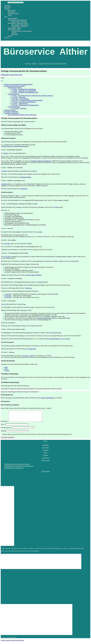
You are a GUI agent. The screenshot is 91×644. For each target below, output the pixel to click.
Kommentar (5, 423)
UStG (8, 294)
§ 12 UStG (39, 232)
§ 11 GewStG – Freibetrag (19, 108)
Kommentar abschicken (8, 440)
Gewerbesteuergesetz (14, 107)
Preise (10, 15)
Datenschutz (46, 463)
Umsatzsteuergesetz (13, 94)
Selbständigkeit (5, 75)
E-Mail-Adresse (6, 430)
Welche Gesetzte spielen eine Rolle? (15, 86)
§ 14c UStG (8, 297)
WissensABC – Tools (14, 29)
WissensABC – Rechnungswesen (18, 23)
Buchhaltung (12, 10)
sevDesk (14, 33)
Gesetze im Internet (10, 110)
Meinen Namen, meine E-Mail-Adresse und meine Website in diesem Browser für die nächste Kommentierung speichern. (37, 436)
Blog (6, 17)
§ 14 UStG (40, 282)
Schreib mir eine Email (16, 2)
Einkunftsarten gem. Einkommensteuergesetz (15, 146)
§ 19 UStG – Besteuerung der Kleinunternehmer (25, 105)
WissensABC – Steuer (14, 28)
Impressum (46, 460)
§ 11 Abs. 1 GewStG (28, 356)
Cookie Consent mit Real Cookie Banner (12, 642)
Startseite (7, 6)
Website (3, 433)
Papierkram (15, 34)
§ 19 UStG (53, 333)
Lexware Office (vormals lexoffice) (22, 31)
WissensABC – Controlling (19, 26)
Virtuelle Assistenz (13, 14)
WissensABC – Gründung (19, 21)
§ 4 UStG (55, 207)
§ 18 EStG (4, 184)
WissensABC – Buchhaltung (20, 25)
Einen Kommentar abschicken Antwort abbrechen (22, 115)
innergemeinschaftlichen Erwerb (46, 318)
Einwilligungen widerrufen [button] (14, 470)
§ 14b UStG (8, 296)
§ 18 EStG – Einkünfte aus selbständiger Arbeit (25, 92)
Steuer (12, 75)
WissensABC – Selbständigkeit (17, 20)
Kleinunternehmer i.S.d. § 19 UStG (59, 339)
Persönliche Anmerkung (11, 112)
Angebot (7, 9)
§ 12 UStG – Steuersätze (18, 97)
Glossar (10, 36)
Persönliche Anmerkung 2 (12, 113)
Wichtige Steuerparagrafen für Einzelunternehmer (18, 84)
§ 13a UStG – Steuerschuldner (20, 99)
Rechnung (28, 288)
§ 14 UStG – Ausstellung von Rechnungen (23, 102)
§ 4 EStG (6, 153)
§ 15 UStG (6, 304)
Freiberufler (23, 189)
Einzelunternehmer (26, 177)
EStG (6, 367)
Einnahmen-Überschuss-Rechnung (41, 161)
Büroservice (11, 12)
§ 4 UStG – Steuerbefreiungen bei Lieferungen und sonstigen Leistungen (32, 96)
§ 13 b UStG (6, 257)
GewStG (7, 370)
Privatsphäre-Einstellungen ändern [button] (17, 466)
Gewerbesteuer (31, 349)
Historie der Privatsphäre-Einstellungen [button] (19, 468)
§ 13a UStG (7, 244)
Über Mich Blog (13, 18)
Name (3, 426)
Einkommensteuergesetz (15, 88)
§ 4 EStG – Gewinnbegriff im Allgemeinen (24, 89)
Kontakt (7, 37)
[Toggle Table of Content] (2, 81)
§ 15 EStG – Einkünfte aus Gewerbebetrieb (24, 91)
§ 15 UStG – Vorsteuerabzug (20, 104)
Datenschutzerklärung (47, 398)
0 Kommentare (18, 75)
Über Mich (7, 7)
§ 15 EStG (4, 171)
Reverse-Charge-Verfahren (33, 275)
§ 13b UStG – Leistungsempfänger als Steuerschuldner (27, 100)
